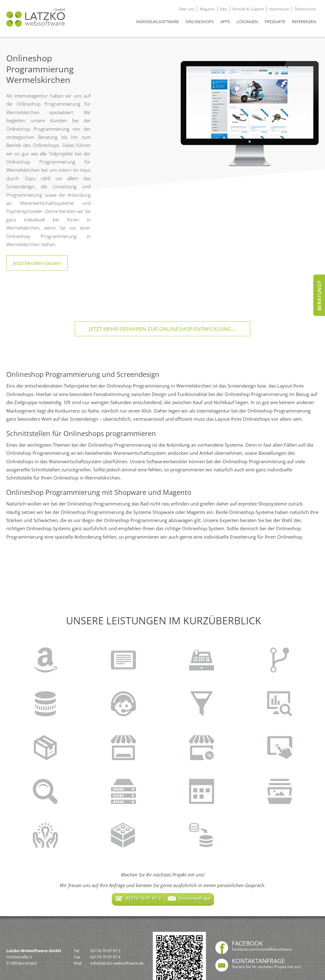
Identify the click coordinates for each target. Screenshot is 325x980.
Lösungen (247, 22)
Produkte (275, 22)
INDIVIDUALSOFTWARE (157, 22)
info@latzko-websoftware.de (117, 963)
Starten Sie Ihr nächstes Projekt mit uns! (266, 967)
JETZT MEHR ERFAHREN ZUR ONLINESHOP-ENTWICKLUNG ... (162, 329)
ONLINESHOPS (200, 22)
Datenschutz (305, 9)
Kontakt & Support (248, 9)
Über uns (186, 9)
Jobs (224, 9)
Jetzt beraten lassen (37, 263)
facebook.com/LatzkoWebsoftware (262, 949)
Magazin (207, 9)
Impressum (279, 9)
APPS (225, 22)
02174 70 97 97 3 (105, 951)
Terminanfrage (195, 898)
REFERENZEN (304, 22)
